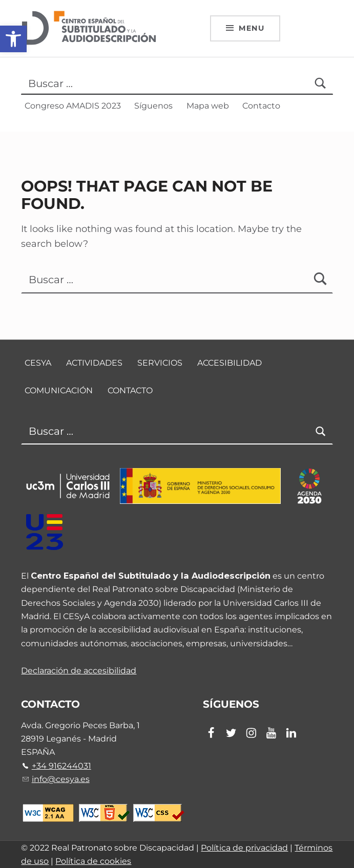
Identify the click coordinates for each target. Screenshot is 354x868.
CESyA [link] (38, 363)
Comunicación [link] (59, 391)
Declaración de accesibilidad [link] (79, 670)
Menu (252, 28)
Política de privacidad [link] (244, 848)
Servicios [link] (160, 363)
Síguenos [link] (153, 105)
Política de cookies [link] (93, 861)
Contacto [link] (261, 105)
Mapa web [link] (208, 105)
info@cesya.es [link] (61, 779)
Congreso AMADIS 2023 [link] (73, 105)
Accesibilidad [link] (230, 363)
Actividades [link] (94, 363)
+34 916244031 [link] (61, 766)
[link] (13, 39)
